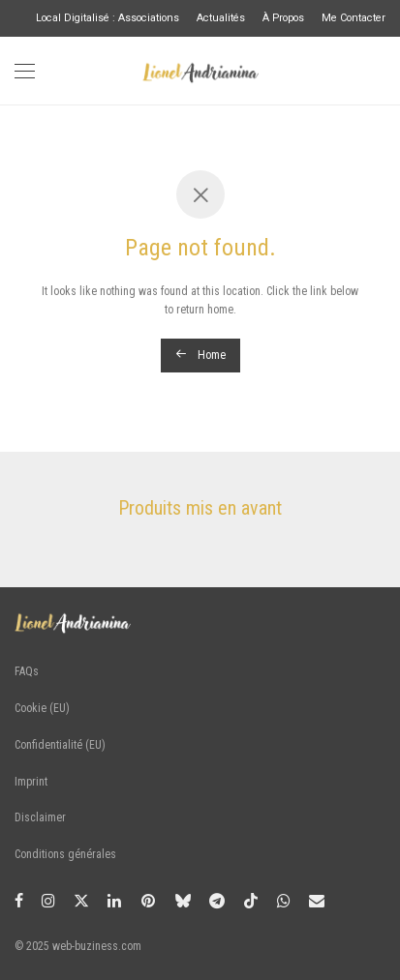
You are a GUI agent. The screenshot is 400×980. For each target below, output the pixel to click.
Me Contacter (354, 19)
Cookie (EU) (42, 708)
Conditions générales (65, 854)
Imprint (31, 782)
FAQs (27, 671)
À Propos (283, 19)
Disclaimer (40, 817)
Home (200, 355)
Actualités (221, 19)
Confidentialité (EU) (60, 745)
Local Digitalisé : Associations (108, 19)
